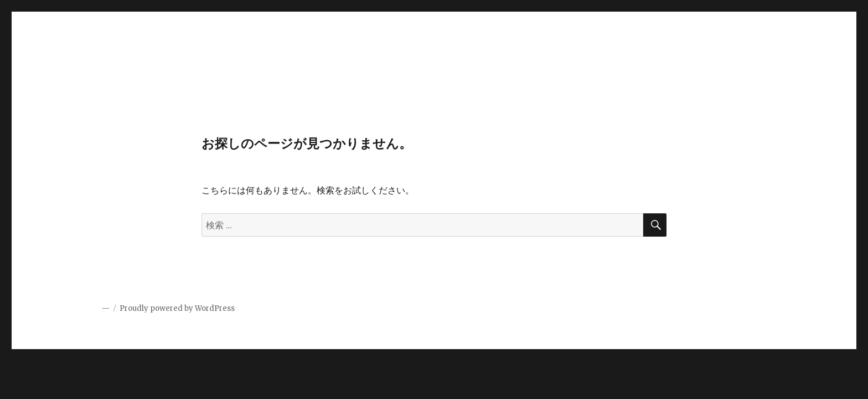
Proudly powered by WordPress (177, 308)
